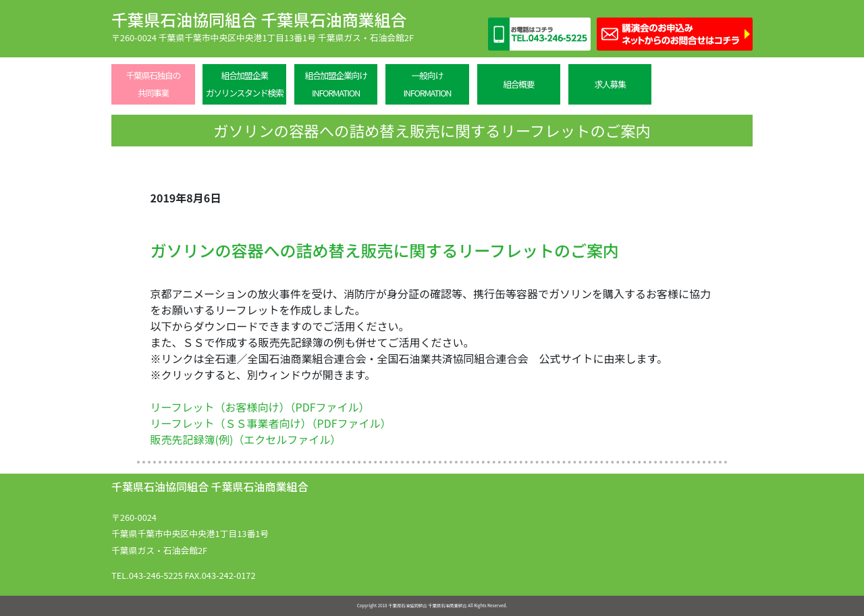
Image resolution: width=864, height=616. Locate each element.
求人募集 (610, 84)
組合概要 (518, 84)
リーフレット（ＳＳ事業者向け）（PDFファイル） (271, 423)
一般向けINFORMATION (427, 84)
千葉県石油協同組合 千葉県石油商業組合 (259, 19)
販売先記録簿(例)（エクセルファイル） (246, 439)
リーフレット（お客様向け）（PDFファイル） (260, 407)
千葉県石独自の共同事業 (153, 84)
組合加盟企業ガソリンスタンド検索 (245, 84)
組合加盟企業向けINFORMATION (335, 84)
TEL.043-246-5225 (147, 575)
